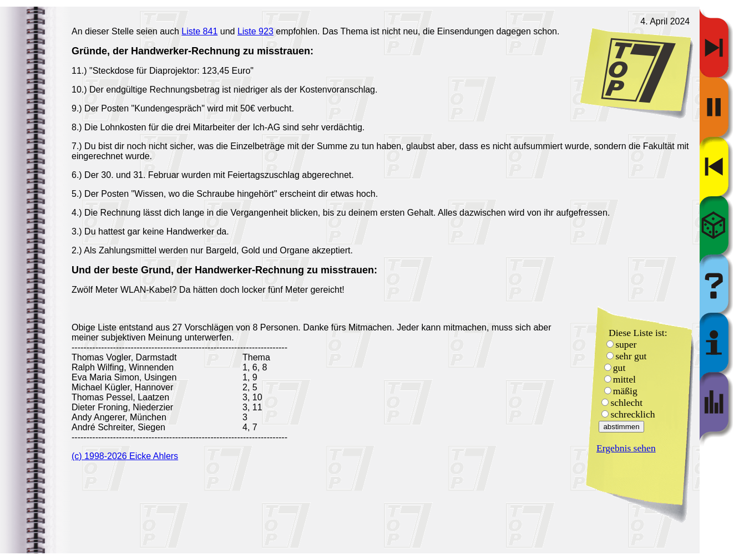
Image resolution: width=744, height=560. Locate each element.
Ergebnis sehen (626, 448)
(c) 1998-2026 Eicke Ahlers (125, 456)
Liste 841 (199, 31)
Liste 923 (255, 31)
